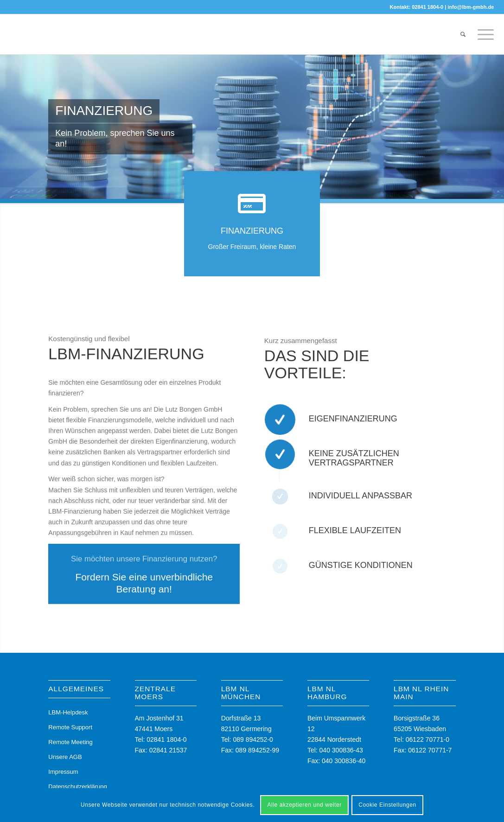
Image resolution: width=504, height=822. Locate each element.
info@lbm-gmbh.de (471, 7)
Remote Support (70, 727)
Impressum (63, 772)
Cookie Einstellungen (387, 805)
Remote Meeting (70, 742)
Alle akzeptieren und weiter (304, 805)
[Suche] (463, 34)
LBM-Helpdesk (68, 712)
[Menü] (483, 34)
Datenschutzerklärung (77, 787)
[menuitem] (463, 34)
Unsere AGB (65, 757)
